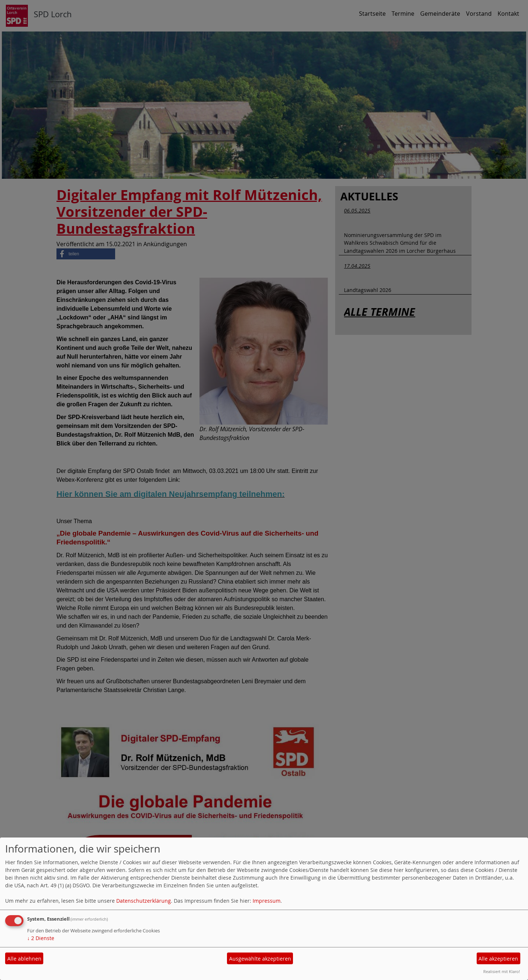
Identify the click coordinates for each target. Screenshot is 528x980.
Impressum (267, 901)
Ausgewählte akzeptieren (260, 959)
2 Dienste (41, 938)
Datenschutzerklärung (144, 901)
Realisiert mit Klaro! (502, 971)
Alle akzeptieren (498, 959)
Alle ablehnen (24, 959)
